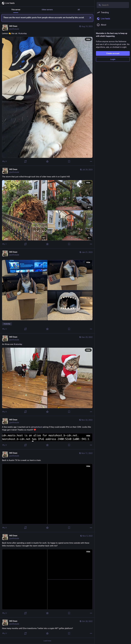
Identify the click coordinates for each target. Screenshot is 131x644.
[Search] (113, 5)
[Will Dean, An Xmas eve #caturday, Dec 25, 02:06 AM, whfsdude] (47, 375)
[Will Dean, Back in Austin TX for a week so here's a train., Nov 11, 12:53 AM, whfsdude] (47, 491)
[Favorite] (47, 161)
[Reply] (5, 161)
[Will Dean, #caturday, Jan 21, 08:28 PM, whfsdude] (47, 291)
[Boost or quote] (25, 161)
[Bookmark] (69, 161)
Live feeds (8, 3)
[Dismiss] (90, 18)
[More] (91, 161)
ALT (44, 238)
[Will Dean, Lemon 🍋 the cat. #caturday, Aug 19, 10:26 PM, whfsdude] (47, 94)
